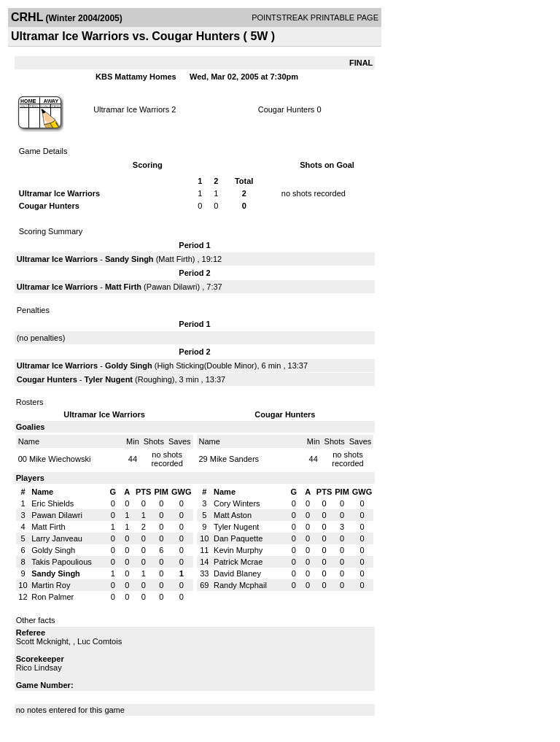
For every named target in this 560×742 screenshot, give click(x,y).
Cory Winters (237, 503)
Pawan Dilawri (172, 287)
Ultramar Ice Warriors (131, 109)
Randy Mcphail (240, 585)
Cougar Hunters (287, 109)
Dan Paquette (238, 538)
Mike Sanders (234, 459)
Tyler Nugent (109, 379)
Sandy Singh (129, 259)
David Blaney (237, 573)
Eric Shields (52, 503)
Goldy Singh (129, 366)
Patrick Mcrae (238, 562)
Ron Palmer (52, 597)
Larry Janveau (57, 538)
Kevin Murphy (238, 550)
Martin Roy (51, 585)
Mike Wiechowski (60, 459)
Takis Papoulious (62, 562)
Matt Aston (233, 515)
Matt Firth (175, 259)
